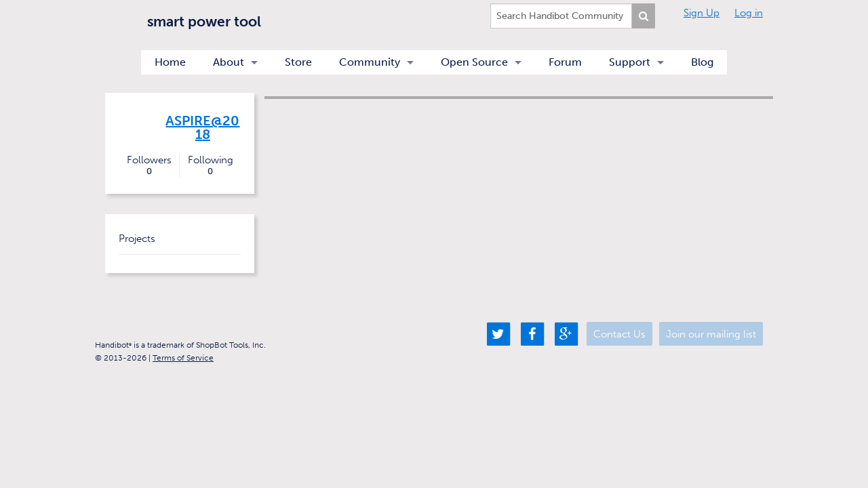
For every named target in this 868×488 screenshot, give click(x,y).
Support (630, 62)
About (229, 62)
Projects (137, 239)
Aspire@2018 (202, 127)
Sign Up (702, 13)
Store (298, 62)
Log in (749, 13)
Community (370, 62)
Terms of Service (183, 358)
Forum (565, 62)
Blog (702, 62)
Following (210, 165)
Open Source (474, 62)
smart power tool (204, 21)
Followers (149, 165)
